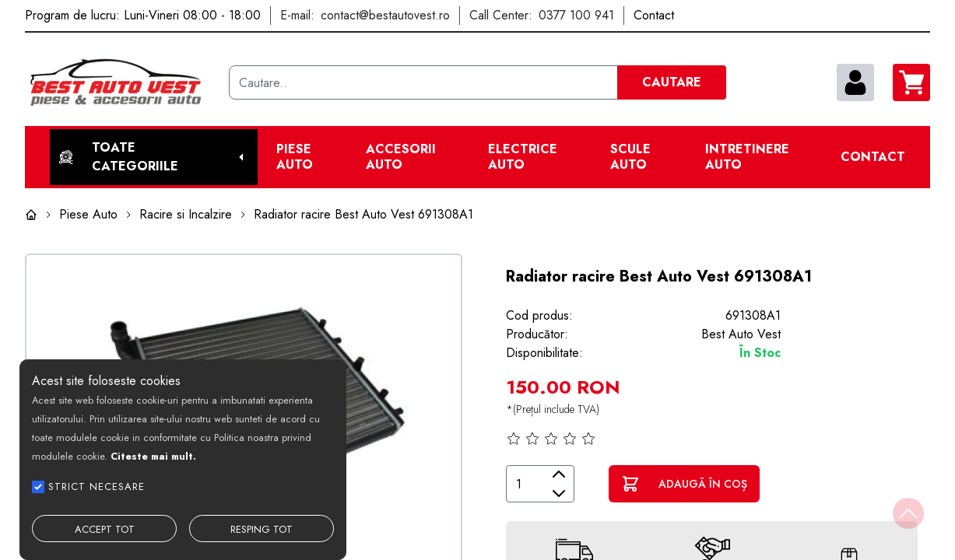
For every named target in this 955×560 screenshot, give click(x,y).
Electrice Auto (523, 157)
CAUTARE (672, 82)
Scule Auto (630, 157)
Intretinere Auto (747, 157)
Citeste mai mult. (153, 456)
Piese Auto (295, 157)
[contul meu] (855, 82)
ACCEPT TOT (105, 529)
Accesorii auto (401, 157)
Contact (873, 157)
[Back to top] (908, 513)
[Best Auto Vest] (121, 82)
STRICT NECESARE (97, 486)
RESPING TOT (262, 529)
